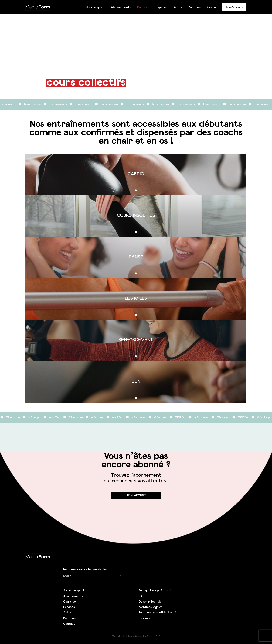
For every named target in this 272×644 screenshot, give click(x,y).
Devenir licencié (150, 601)
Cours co (143, 7)
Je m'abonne (234, 7)
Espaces (162, 7)
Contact (213, 7)
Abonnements (121, 7)
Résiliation (146, 618)
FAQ (142, 596)
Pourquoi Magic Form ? (155, 590)
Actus (178, 7)
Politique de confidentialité (158, 612)
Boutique (195, 7)
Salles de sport (94, 7)
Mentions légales (151, 607)
